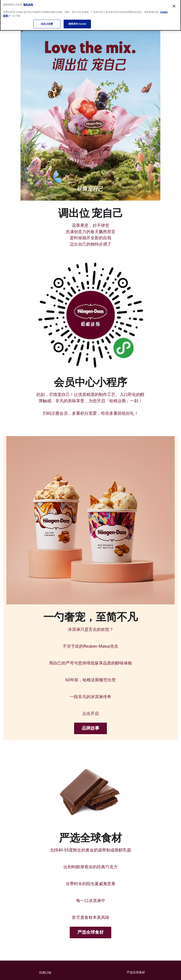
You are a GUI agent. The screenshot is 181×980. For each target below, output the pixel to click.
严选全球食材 (136, 972)
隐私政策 (28, 2)
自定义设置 (47, 22)
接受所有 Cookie (77, 22)
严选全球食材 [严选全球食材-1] (90, 932)
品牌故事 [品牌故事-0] (90, 728)
